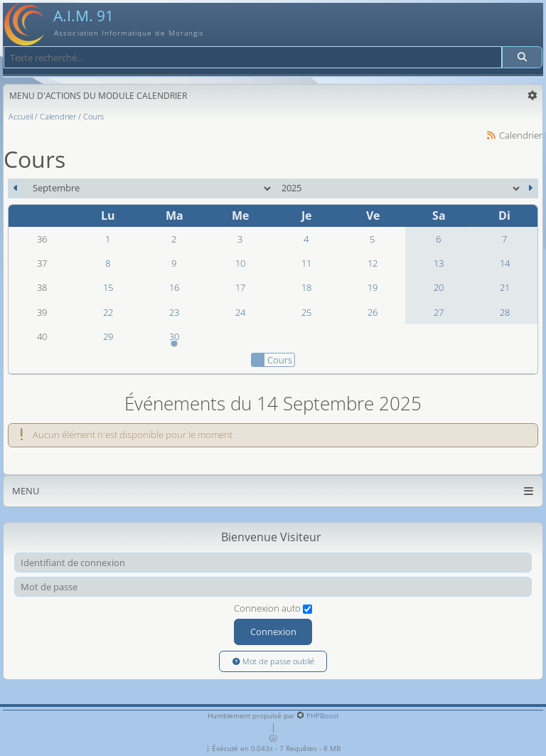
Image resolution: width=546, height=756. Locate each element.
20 (439, 287)
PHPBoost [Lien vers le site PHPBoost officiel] (322, 715)
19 (373, 287)
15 (108, 287)
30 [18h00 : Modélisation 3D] (174, 339)
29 (108, 336)
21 (505, 287)
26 (373, 312)
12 (373, 263)
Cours (272, 360)
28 (505, 312)
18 (306, 287)
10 (240, 263)
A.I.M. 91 (84, 15)
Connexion (273, 632)
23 (174, 312)
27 (439, 312)
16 (174, 287)
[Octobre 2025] (530, 188)
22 (108, 312)
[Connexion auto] (307, 609)
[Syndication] (491, 135)
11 (306, 263)
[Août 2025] (16, 188)
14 (505, 263)
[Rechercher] (522, 57)
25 (306, 312)
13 (439, 263)
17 (240, 287)
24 (240, 312)
